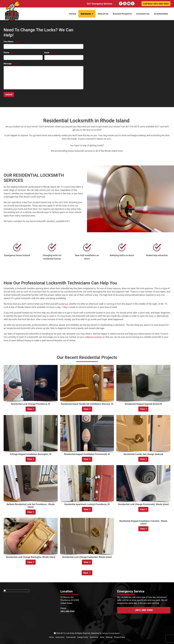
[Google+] (125, 4)
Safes (102, 637)
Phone (10, 53)
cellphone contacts (94, 337)
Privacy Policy (120, 637)
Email (50, 53)
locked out (64, 304)
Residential (94, 637)
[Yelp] (133, 4)
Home (73, 14)
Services (87, 14)
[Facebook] (121, 4)
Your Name (12, 42)
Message (11, 64)
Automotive (59, 637)
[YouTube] (129, 4)
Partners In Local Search (111, 633)
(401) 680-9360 (144, 610)
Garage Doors (83, 637)
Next (86, 573)
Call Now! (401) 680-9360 (156, 4)
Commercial (71, 637)
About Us (103, 14)
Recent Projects (122, 14)
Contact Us (143, 14)
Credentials (161, 14)
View (31, 409)
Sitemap (110, 637)
